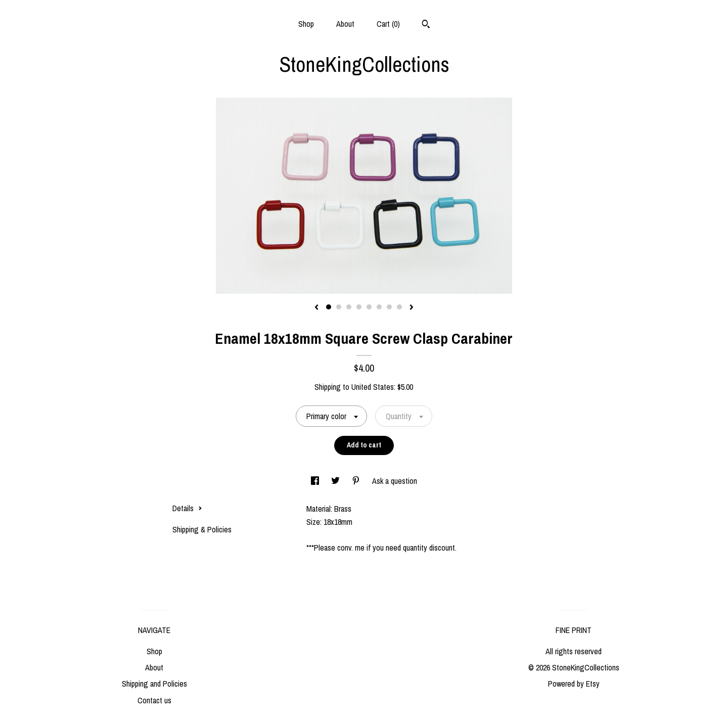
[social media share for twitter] (336, 481)
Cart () (388, 24)
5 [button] (369, 307)
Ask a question (395, 481)
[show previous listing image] (316, 308)
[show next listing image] (412, 308)
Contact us (154, 700)
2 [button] (339, 307)
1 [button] (329, 307)
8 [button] (399, 307)
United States (373, 387)
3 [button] (349, 307)
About (345, 24)
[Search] (426, 25)
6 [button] (379, 307)
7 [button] (389, 307)
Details (187, 508)
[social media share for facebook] (316, 481)
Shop (306, 24)
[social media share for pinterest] (357, 481)
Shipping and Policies (154, 684)
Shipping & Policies (202, 529)
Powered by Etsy (574, 684)
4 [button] (359, 307)
